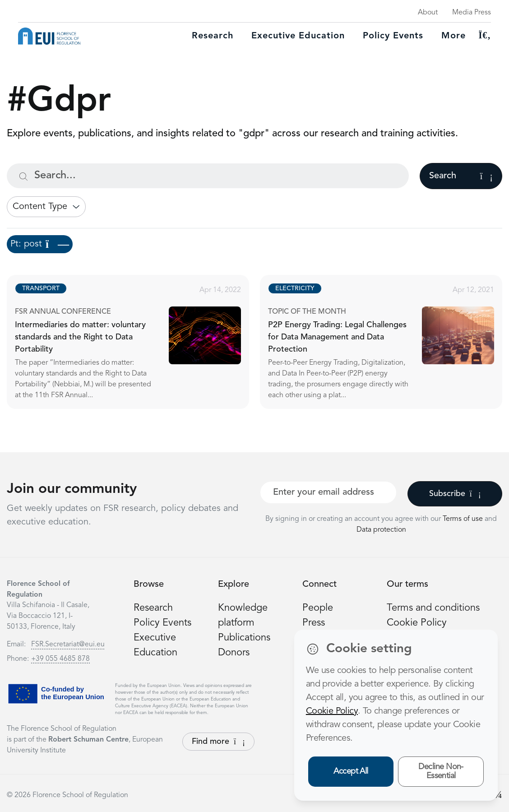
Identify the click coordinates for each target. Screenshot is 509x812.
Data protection (381, 530)
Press (314, 623)
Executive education (298, 36)
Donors (234, 653)
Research (213, 36)
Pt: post (40, 244)
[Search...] (208, 176)
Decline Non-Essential (441, 772)
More (453, 36)
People (318, 608)
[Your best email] (328, 492)
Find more (218, 742)
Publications (244, 638)
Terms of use (464, 519)
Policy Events (393, 36)
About (428, 13)
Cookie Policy (417, 623)
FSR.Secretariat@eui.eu (68, 645)
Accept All (351, 771)
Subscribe (455, 494)
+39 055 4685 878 (60, 659)
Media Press (472, 13)
